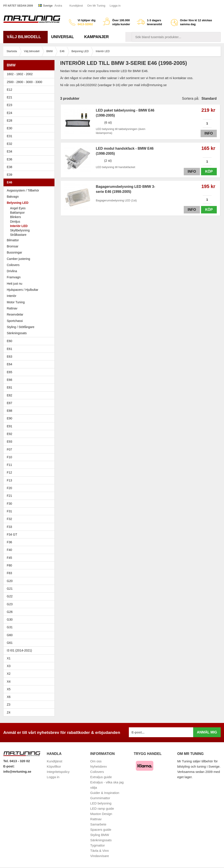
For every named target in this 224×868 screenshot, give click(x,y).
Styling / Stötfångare (21, 327)
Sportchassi (30, 321)
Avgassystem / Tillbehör (23, 190)
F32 (9, 519)
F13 (30, 480)
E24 (30, 113)
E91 (30, 426)
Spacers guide (101, 830)
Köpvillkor (54, 766)
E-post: (9, 766)
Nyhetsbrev (99, 766)
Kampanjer (97, 37)
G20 (10, 581)
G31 (10, 627)
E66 (30, 380)
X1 (30, 658)
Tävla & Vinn (100, 851)
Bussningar (30, 252)
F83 (9, 573)
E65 (30, 372)
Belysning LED (30, 203)
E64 (30, 364)
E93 (30, 442)
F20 (30, 488)
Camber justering (18, 259)
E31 (10, 136)
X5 (30, 689)
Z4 (30, 712)
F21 (9, 496)
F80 (9, 565)
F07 (30, 449)
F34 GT (30, 534)
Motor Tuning (30, 302)
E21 (30, 97)
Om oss (96, 761)
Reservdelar (15, 314)
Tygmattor (98, 845)
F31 (30, 511)
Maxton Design (101, 814)
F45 (9, 558)
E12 (30, 90)
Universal (64, 37)
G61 (10, 643)
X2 (9, 674)
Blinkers (16, 217)
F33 (9, 527)
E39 (30, 175)
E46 (30, 182)
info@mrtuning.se (17, 771)
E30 (30, 128)
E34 (30, 151)
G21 (10, 589)
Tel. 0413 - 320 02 (17, 761)
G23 (10, 604)
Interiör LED (19, 226)
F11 (30, 465)
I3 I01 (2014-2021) (19, 650)
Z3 (30, 705)
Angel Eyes (18, 208)
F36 (9, 542)
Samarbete (98, 824)
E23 (30, 105)
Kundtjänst (76, 6)
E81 (30, 387)
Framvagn (30, 277)
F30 (30, 504)
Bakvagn (30, 197)
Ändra (58, 6)
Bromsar (13, 246)
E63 (30, 357)
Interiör (12, 296)
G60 (10, 635)
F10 (30, 457)
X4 (30, 682)
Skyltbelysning (20, 230)
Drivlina (12, 271)
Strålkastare (18, 235)
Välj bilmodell (25, 37)
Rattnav (12, 308)
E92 (30, 434)
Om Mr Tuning (96, 6)
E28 (30, 121)
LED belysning (101, 803)
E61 (30, 349)
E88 (30, 411)
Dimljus (15, 222)
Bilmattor (13, 240)
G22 (10, 596)
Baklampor (17, 213)
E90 (30, 418)
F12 (30, 472)
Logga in (115, 6)
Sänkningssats (30, 333)
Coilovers (13, 265)
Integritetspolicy (58, 772)
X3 (30, 666)
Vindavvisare (100, 856)
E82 (30, 395)
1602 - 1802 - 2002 (30, 74)
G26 (10, 612)
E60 (30, 341)
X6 (9, 697)
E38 (30, 167)
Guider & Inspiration (105, 793)
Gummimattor (100, 798)
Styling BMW (100, 835)
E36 (30, 159)
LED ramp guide (102, 809)
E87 (30, 403)
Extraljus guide (101, 777)
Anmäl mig (207, 732)
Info (209, 133)
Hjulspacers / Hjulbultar (23, 290)
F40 (9, 550)
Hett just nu (15, 284)
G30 (10, 619)
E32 (10, 144)
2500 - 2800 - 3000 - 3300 (30, 82)
